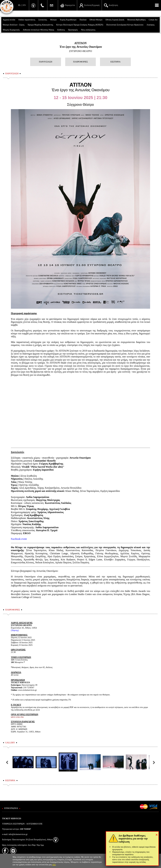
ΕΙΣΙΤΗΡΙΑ (116, 62)
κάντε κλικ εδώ (17, 717)
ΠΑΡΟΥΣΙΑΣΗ (46, 62)
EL (19, 5)
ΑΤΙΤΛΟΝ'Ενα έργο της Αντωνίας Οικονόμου (80, 45)
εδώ (54, 865)
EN (24, 5)
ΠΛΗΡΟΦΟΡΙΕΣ (80, 62)
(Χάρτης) (15, 630)
